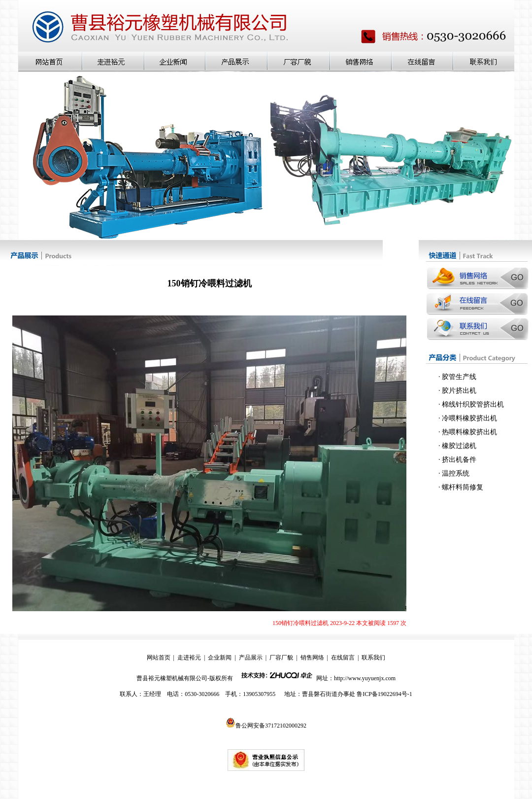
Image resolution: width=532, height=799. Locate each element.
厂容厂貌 (281, 658)
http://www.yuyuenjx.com (365, 678)
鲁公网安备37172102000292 (266, 726)
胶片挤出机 (459, 391)
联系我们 (373, 658)
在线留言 (343, 658)
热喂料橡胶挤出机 (469, 432)
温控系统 (456, 473)
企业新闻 (220, 658)
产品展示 (251, 658)
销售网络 (312, 658)
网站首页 (159, 658)
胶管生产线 (459, 377)
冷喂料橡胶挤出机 (469, 418)
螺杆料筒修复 (463, 487)
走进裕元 (189, 658)
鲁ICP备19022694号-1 (384, 694)
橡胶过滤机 (459, 446)
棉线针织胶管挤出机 (473, 404)
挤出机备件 (459, 460)
